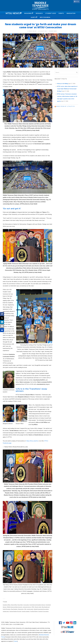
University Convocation (43, 611)
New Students (14, 609)
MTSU (77, 1)
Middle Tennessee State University (15, 607)
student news (6, 611)
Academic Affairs (7, 605)
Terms (15, 641)
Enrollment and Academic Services (37, 605)
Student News (53, 31)
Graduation (71, 13)
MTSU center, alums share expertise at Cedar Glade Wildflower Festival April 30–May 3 (67, 89)
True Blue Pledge (34, 611)
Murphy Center (38, 607)
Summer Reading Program (15, 611)
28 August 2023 (43, 31)
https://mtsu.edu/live (32, 441)
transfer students (26, 611)
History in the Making (63, 84)
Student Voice (51, 13)
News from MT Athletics (66, 106)
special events (30, 609)
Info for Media (45, 17)
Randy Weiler (33, 31)
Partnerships (21, 609)
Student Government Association (41, 609)
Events (61, 13)
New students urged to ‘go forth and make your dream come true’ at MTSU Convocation (41, 26)
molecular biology (27, 607)
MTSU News (13, 13)
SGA (25, 609)
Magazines (28, 13)
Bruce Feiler (20, 605)
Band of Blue (14, 605)
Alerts (33, 17)
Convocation (26, 605)
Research (39, 13)
